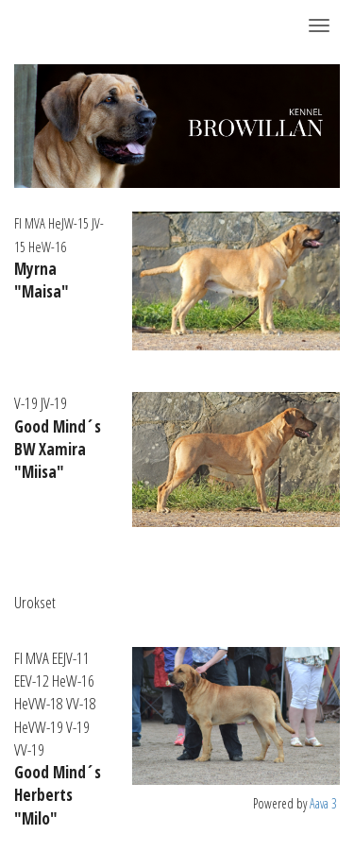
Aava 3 (323, 803)
